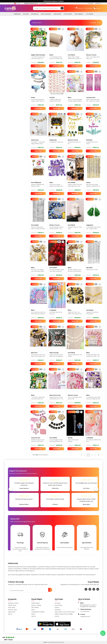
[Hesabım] (89, 8)
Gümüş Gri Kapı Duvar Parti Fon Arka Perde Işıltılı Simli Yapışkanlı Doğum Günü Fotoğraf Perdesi (38, 228)
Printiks (52, 97)
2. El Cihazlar (89, 14)
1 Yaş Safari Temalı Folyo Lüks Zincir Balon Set (38, 58)
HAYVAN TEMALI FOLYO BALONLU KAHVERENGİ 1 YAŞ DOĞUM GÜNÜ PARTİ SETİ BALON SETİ (75, 270)
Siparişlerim (98, 3)
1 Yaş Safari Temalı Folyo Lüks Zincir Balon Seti (38, 398)
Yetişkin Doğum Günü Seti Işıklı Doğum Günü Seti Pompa (75, 185)
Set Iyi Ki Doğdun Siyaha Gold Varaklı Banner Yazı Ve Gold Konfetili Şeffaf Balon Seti (56, 441)
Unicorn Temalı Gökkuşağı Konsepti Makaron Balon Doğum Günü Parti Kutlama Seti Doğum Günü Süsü (75, 100)
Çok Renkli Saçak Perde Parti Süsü (56, 313)
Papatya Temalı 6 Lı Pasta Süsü (75, 228)
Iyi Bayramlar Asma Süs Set (74, 143)
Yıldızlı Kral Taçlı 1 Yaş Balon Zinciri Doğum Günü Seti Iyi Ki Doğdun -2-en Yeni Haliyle (75, 313)
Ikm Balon (89, 268)
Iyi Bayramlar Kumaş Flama (92, 143)
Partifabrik (71, 55)
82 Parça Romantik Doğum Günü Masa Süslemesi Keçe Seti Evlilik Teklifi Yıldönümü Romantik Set (57, 270)
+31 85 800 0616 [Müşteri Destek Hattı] (35, 3)
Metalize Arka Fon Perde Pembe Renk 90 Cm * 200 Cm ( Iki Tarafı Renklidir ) (57, 398)
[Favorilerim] (79, 8)
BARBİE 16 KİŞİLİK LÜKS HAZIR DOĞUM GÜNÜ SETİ (38, 441)
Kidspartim (53, 140)
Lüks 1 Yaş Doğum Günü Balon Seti (93, 58)
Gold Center (35, 140)
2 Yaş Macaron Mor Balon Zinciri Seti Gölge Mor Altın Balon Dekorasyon (93, 398)
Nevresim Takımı (12, 610)
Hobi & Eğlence (79, 14)
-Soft (45, 642)
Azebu (33, 97)
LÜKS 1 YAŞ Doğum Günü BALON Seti (75, 398)
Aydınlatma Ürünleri (13, 603)
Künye (33, 610)
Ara (62, 8)
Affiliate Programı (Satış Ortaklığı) (64, 614)
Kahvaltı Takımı (12, 605)
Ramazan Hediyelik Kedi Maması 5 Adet (38, 185)
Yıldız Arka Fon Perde (92, 270)
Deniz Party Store (55, 395)
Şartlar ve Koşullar (36, 605)
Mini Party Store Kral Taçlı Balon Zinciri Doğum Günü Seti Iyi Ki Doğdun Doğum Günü (38, 356)
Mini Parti (34, 353)
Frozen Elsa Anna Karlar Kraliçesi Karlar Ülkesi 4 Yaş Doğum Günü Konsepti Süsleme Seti (38, 100)
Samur (88, 183)
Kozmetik (26, 14)
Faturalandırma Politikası (38, 612)
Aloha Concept (54, 353)
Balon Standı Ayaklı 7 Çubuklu (74, 441)
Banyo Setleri (12, 607)
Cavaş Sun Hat (91, 97)
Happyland (90, 225)
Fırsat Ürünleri (68, 14)
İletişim (33, 614)
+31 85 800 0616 (85, 611)
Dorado (70, 438)
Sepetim (57, 607)
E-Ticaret (49, 642)
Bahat (51, 55)
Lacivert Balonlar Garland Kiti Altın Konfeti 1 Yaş (56, 228)
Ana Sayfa (91, 3)
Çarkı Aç (10, 614)
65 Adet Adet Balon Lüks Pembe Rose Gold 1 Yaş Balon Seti (93, 356)
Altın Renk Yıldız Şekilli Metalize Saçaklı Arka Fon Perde (93, 185)
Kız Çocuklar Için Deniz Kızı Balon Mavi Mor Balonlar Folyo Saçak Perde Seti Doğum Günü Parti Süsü (38, 313)
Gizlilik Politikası (36, 603)
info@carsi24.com (85, 616)
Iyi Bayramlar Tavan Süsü (56, 142)
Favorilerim (58, 610)
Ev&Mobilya (17, 14)
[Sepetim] (97, 8)
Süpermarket (57, 14)
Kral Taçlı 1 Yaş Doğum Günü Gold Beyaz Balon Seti (38, 270)
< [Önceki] (10, 489)
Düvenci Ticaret (91, 55)
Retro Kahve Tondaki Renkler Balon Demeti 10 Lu (75, 58)
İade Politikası (35, 607)
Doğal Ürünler (12, 612)
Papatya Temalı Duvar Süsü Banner (92, 313)
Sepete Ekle (38, 66)
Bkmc (70, 97)
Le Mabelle (53, 310)
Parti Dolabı (72, 183)
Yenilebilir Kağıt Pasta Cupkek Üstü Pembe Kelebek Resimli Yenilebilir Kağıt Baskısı (56, 100)
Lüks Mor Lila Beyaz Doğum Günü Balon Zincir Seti (57, 185)
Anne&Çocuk (35, 14)
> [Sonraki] (97, 489)
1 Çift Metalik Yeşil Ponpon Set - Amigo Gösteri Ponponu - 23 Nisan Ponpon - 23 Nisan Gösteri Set (93, 228)
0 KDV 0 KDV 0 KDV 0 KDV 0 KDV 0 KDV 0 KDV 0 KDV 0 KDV (37, 23)
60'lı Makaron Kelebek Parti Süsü (94, 441)
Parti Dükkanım (36, 183)
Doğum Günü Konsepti (38, 55)
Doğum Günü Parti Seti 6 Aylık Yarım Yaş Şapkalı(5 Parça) (56, 356)
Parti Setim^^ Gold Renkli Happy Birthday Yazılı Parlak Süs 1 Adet (38, 143)
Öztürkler (89, 140)
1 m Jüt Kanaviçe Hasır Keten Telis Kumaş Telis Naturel (56, 58)
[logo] (10, 8)
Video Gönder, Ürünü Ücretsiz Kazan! (65, 612)
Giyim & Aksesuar (46, 14)
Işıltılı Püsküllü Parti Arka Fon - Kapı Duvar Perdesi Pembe (93, 100)
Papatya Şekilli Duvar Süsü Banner (75, 355)
